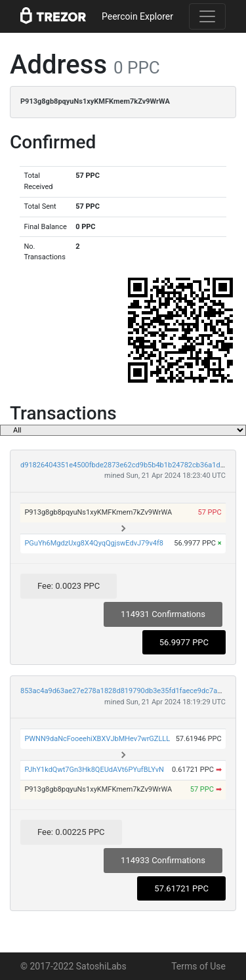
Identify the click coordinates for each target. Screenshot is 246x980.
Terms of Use (198, 966)
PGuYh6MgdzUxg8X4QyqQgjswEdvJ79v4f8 (94, 543)
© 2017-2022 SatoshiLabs (73, 966)
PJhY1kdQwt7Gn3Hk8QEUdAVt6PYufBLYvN (94, 770)
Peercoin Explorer (137, 16)
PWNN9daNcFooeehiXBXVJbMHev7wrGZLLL (97, 739)
